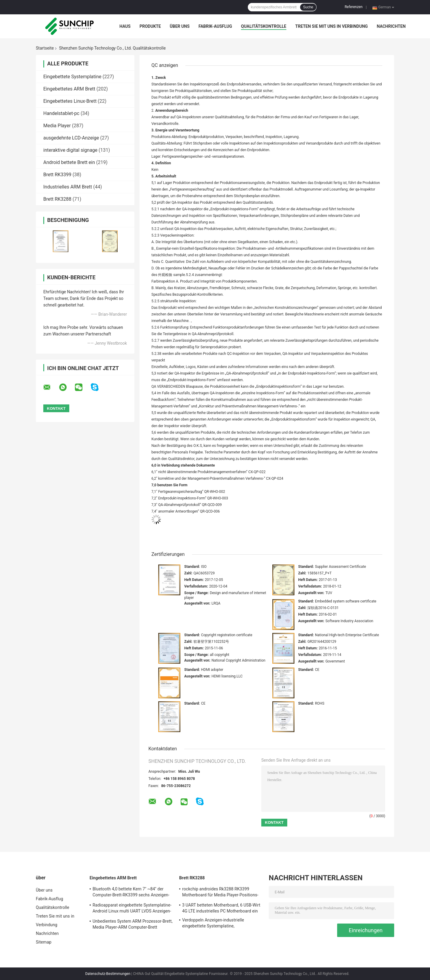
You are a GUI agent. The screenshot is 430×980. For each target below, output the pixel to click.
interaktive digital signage (70, 150)
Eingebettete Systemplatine (72, 77)
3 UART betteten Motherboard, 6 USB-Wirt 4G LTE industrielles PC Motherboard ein (221, 908)
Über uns (180, 26)
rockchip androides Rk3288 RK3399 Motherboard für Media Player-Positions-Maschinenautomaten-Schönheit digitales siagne (221, 893)
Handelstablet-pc (61, 113)
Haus (125, 26)
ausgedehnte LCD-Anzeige (71, 138)
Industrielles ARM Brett (68, 187)
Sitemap (44, 942)
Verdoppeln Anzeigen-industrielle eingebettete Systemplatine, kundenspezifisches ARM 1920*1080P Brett (218, 924)
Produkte (150, 26)
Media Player (57, 126)
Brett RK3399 (57, 175)
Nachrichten (391, 26)
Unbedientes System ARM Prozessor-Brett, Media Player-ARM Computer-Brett (133, 924)
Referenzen (354, 7)
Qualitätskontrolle (264, 26)
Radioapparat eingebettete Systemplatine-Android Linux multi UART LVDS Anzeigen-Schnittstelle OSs (132, 909)
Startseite (45, 48)
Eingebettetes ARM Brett (69, 89)
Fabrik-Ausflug (215, 26)
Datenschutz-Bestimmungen (108, 974)
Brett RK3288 (57, 199)
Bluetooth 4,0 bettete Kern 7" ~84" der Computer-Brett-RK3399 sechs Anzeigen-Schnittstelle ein (131, 893)
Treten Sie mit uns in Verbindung (332, 26)
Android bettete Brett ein (69, 162)
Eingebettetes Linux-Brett (70, 101)
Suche (308, 7)
